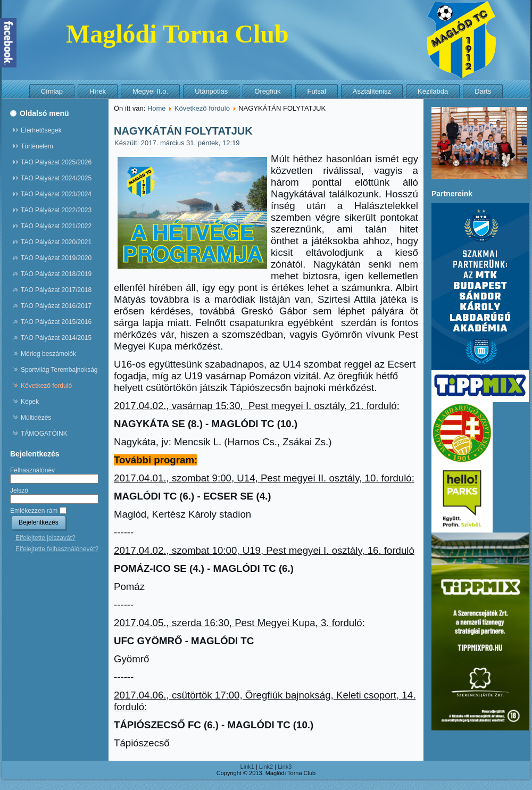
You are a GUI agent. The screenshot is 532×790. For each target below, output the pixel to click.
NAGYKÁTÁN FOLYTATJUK (183, 131)
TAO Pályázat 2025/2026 (56, 162)
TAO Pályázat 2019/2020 (56, 258)
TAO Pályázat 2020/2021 (56, 242)
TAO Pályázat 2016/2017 (56, 306)
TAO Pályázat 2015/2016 (56, 322)
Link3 (285, 767)
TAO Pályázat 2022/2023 (56, 210)
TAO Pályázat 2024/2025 (56, 178)
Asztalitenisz (372, 91)
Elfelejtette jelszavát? (45, 538)
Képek (30, 402)
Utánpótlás (211, 91)
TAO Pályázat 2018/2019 (56, 274)
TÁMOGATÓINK (44, 434)
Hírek (98, 91)
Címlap (52, 91)
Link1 (247, 767)
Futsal (316, 91)
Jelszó (19, 490)
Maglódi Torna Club (177, 34)
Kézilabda (433, 91)
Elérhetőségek (41, 130)
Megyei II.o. (150, 91)
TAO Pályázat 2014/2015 (56, 338)
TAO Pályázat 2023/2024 (56, 194)
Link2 (266, 767)
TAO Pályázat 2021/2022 (56, 226)
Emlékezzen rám (34, 511)
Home (157, 108)
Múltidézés (36, 418)
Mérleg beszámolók (48, 354)
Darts (483, 91)
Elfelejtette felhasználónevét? (57, 549)
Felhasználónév (32, 470)
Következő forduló (46, 386)
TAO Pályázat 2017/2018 (56, 290)
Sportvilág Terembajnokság (59, 370)
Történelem (37, 146)
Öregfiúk (267, 91)
